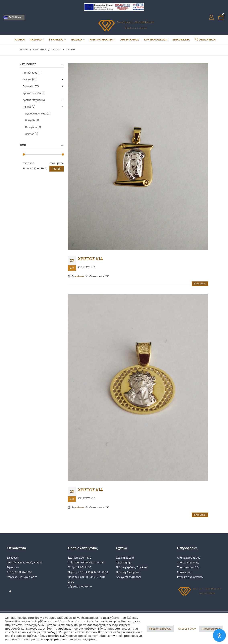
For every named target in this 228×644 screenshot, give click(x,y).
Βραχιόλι (30, 120)
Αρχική (20, 40)
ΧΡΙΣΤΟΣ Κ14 (90, 259)
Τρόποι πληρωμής (188, 563)
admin (80, 276)
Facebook (10, 591)
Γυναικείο (56, 40)
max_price (57, 163)
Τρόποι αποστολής (188, 567)
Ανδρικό (36, 40)
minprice (28, 163)
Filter (57, 169)
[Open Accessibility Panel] (219, 635)
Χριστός (30, 134)
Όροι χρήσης (124, 563)
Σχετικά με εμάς (125, 558)
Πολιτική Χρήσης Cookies (132, 567)
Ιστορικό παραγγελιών (190, 577)
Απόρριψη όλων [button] (211, 629)
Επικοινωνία (181, 40)
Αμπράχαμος (130, 40)
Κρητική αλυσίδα (156, 40)
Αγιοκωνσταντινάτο (36, 114)
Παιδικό (76, 40)
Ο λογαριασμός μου (189, 558)
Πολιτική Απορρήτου (128, 572)
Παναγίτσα (31, 127)
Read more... (200, 284)
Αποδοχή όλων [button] (187, 629)
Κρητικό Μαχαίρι (101, 40)
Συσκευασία (184, 572)
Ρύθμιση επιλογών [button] (160, 629)
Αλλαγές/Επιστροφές (129, 577)
